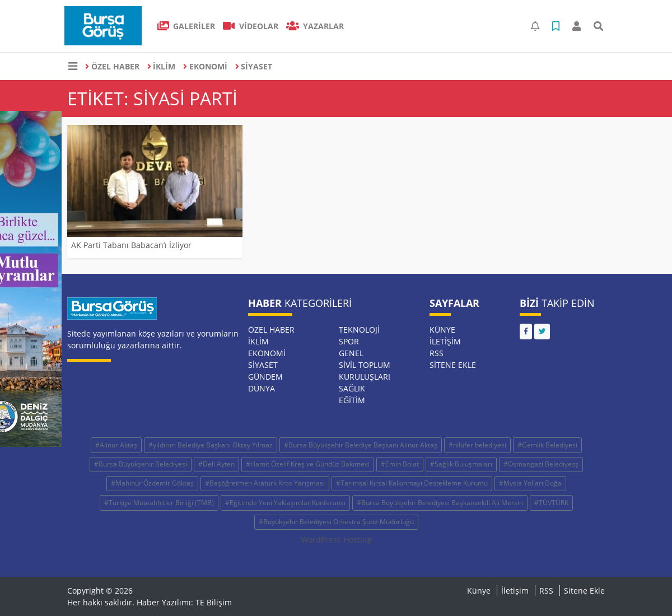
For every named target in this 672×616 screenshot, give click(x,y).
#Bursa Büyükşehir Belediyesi (141, 464)
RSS (437, 353)
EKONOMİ (205, 66)
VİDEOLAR (251, 26)
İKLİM (162, 66)
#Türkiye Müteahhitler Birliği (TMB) (159, 503)
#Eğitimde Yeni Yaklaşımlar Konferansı (285, 503)
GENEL (351, 353)
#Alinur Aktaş (116, 445)
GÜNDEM (265, 377)
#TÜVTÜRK (551, 503)
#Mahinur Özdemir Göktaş (152, 483)
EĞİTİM (352, 400)
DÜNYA (262, 388)
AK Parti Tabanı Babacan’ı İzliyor (131, 245)
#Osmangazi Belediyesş (541, 464)
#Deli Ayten (216, 464)
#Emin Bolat (400, 464)
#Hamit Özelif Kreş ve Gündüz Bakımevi (308, 464)
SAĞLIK (352, 388)
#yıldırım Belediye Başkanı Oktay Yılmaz (211, 445)
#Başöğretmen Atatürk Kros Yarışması (265, 483)
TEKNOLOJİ (359, 330)
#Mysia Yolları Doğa (530, 483)
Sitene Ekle (453, 365)
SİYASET (254, 66)
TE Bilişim (214, 602)
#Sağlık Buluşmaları (461, 464)
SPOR (349, 341)
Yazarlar (315, 26)
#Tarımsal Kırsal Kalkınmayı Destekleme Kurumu (412, 483)
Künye (442, 330)
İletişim (445, 341)
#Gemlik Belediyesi (547, 445)
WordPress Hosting (336, 540)
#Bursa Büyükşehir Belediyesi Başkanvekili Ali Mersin (440, 503)
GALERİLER (186, 26)
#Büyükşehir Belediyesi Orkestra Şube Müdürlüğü (336, 522)
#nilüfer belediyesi (477, 445)
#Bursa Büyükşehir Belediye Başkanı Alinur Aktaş (361, 445)
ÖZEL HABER (112, 66)
